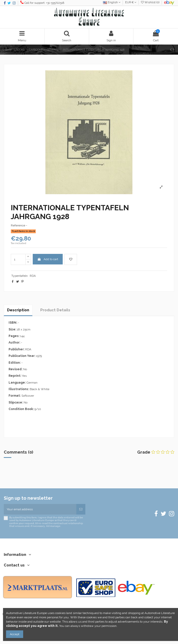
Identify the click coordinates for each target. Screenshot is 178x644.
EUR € (131, 2)
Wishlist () (151, 2)
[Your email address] (40, 509)
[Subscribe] (81, 509)
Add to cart (48, 259)
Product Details (55, 310)
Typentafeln (20, 276)
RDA (33, 276)
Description (18, 310)
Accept (15, 634)
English (112, 2)
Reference (18, 225)
